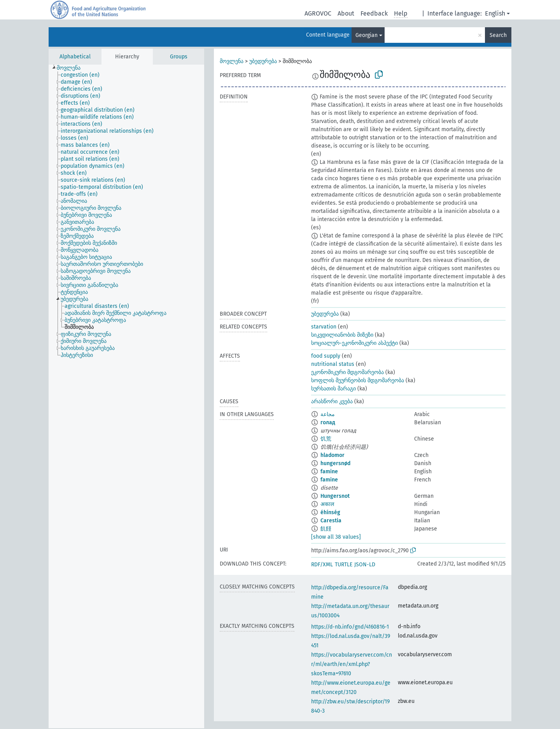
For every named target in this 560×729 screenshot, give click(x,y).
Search (498, 35)
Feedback (374, 13)
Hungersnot (335, 496)
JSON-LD (365, 565)
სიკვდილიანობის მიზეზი (342, 335)
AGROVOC (318, 13)
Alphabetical (75, 57)
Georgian (367, 35)
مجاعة (328, 414)
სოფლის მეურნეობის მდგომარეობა (358, 380)
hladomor (332, 455)
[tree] (126, 396)
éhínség (330, 512)
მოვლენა (232, 61)
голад (328, 422)
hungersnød (335, 463)
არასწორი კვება (332, 401)
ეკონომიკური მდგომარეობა (347, 372)
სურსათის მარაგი (333, 389)
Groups (179, 57)
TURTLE (344, 565)
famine (329, 472)
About (346, 13)
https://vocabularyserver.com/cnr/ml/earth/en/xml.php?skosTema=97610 (352, 664)
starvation (324, 327)
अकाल (327, 504)
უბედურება (263, 61)
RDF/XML (322, 565)
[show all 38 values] (336, 537)
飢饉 (326, 529)
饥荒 (326, 439)
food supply (326, 356)
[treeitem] (72, 68)
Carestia (331, 521)
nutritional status (333, 364)
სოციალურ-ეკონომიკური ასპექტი (354, 343)
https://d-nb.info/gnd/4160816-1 (350, 627)
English (495, 13)
